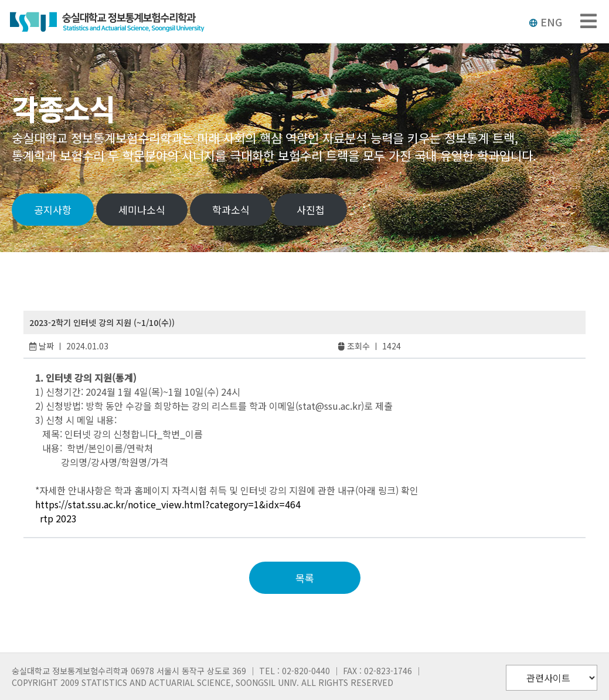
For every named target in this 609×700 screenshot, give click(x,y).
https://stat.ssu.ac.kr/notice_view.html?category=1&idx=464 (168, 504)
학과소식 (231, 210)
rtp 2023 (58, 518)
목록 (305, 578)
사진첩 (311, 210)
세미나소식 (142, 210)
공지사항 (53, 210)
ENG (545, 22)
